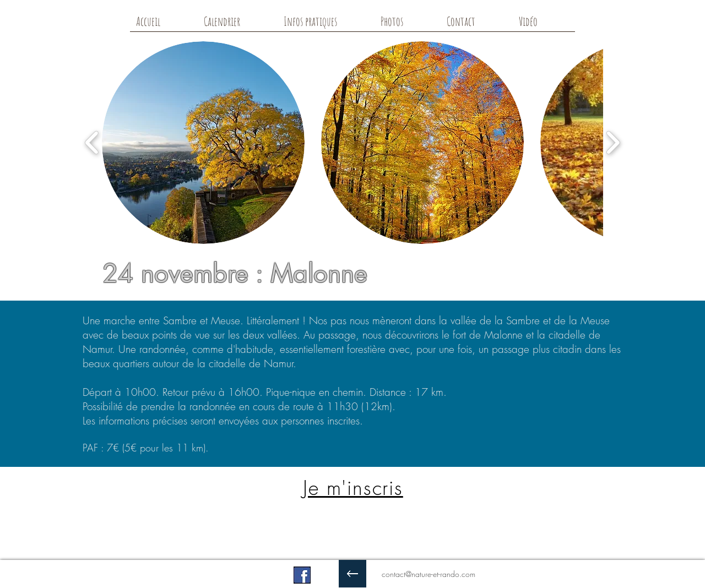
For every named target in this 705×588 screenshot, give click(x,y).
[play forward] (613, 143)
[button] (203, 143)
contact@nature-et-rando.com (429, 574)
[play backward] (92, 143)
